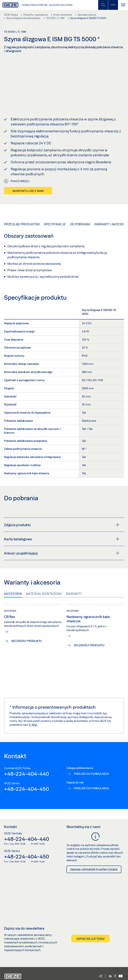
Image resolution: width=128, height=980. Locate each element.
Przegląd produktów (22, 208)
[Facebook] (115, 960)
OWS (76, 969)
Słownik (36, 973)
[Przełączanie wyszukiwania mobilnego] (103, 5)
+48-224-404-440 (26, 757)
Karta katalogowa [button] (62, 523)
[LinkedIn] (110, 960)
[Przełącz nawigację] (123, 5)
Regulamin (48, 973)
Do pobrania (80, 208)
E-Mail (33, 708)
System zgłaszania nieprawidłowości (53, 969)
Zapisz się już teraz (90, 922)
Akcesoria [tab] (13, 577)
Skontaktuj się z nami (28, 174)
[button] (101, 960)
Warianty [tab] (74, 577)
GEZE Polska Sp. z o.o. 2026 (18, 969)
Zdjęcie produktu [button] (62, 508)
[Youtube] (121, 960)
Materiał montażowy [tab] (44, 577)
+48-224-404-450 (26, 772)
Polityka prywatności (92, 969)
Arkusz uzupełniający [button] (62, 537)
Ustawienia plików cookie (17, 973)
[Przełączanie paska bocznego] (113, 5)
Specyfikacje (55, 208)
